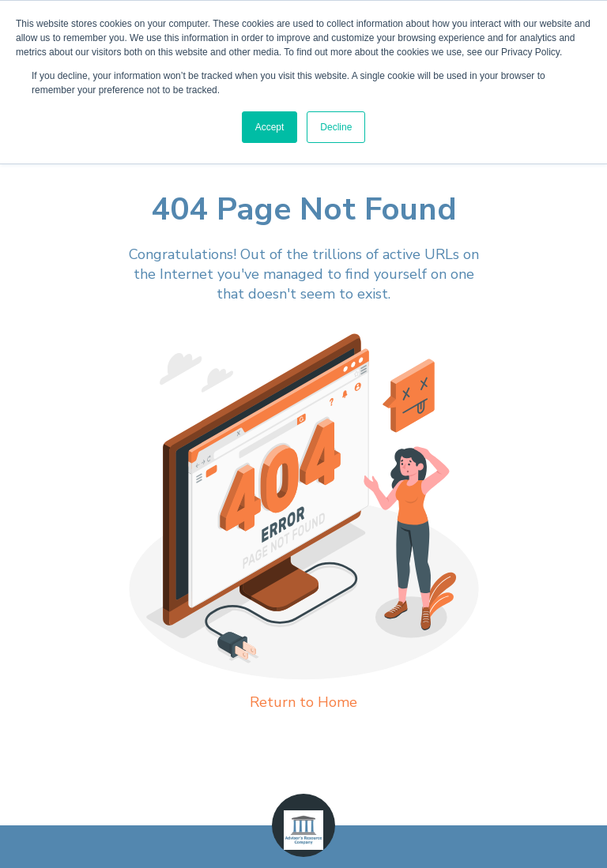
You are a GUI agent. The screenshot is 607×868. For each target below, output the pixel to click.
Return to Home (303, 702)
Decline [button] (336, 127)
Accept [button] (270, 127)
